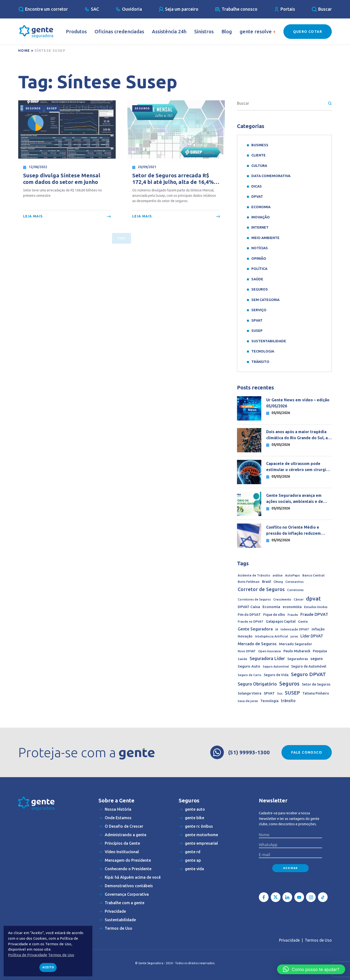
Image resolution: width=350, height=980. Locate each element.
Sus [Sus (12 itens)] (280, 693)
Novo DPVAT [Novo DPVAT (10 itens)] (247, 651)
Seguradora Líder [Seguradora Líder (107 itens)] (267, 658)
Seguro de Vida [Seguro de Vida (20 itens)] (276, 675)
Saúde (257, 279)
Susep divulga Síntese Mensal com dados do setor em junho (62, 179)
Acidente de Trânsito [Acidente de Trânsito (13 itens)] (254, 575)
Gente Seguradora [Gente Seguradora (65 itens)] (255, 629)
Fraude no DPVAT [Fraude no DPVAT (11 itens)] (251, 621)
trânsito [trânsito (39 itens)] (288, 701)
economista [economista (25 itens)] (292, 607)
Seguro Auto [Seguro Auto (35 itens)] (249, 666)
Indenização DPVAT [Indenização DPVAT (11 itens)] (295, 629)
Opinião (259, 258)
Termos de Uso (318, 940)
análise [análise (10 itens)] (278, 575)
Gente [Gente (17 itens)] (303, 621)
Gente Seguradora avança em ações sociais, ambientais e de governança (295, 499)
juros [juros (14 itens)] (294, 636)
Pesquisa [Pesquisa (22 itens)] (320, 651)
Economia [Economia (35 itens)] (271, 607)
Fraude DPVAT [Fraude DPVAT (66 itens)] (314, 614)
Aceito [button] (48, 967)
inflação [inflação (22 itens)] (318, 629)
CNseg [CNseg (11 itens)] (278, 582)
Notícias (260, 248)
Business (260, 145)
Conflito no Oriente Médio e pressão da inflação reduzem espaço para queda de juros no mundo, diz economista (295, 531)
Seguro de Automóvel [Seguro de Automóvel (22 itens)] (309, 666)
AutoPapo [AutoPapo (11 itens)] (293, 575)
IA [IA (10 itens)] (277, 629)
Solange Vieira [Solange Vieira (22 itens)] (249, 693)
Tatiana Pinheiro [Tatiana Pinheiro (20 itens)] (316, 693)
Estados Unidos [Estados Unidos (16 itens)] (316, 607)
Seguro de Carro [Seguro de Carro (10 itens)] (249, 675)
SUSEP (52, 108)
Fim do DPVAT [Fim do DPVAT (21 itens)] (249, 615)
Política (259, 269)
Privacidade (289, 940)
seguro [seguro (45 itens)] (317, 659)
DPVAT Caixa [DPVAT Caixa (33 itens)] (249, 607)
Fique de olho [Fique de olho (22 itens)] (274, 615)
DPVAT (257, 197)
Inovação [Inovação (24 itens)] (245, 636)
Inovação (261, 217)
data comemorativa (271, 176)
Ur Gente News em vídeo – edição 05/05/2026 (298, 403)
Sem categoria (265, 300)
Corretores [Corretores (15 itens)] (295, 590)
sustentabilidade (269, 341)
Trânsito (260, 362)
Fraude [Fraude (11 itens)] (293, 615)
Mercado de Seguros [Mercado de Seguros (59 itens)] (257, 644)
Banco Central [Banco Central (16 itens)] (313, 575)
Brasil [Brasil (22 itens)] (267, 582)
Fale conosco (307, 752)
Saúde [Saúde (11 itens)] (242, 659)
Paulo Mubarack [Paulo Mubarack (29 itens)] (297, 651)
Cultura (259, 166)
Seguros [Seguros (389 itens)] (289, 684)
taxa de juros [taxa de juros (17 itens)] (248, 701)
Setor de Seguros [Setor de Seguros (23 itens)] (316, 684)
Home (24, 51)
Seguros (33, 108)
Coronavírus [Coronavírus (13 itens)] (294, 582)
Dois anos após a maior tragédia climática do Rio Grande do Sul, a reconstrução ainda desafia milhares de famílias (297, 435)
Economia (261, 207)
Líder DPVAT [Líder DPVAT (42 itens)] (312, 636)
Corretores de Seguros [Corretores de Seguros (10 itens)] (254, 599)
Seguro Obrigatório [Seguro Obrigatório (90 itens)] (257, 684)
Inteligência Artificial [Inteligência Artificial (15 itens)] (271, 636)
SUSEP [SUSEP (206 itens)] (292, 693)
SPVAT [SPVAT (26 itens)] (269, 693)
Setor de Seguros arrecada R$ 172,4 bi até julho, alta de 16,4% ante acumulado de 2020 (173, 179)
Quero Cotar (308, 32)
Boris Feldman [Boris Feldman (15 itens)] (249, 582)
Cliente (258, 155)
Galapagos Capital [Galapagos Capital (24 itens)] (281, 621)
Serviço (259, 310)
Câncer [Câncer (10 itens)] (299, 599)
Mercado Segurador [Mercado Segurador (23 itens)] (296, 644)
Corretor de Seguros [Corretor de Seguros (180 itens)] (261, 589)
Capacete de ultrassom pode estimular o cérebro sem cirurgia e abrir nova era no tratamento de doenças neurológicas (299, 467)
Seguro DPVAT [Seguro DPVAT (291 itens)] (308, 674)
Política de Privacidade (28, 955)
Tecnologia (263, 351)
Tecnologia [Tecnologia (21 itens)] (269, 701)
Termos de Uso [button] (61, 955)
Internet (260, 227)
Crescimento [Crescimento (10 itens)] (282, 599)
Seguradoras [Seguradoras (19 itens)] (298, 659)
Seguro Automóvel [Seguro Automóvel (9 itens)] (276, 666)
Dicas (257, 186)
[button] (311, 969)
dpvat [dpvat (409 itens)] (313, 598)
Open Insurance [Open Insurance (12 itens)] (270, 651)
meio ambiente (265, 238)
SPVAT (257, 320)
